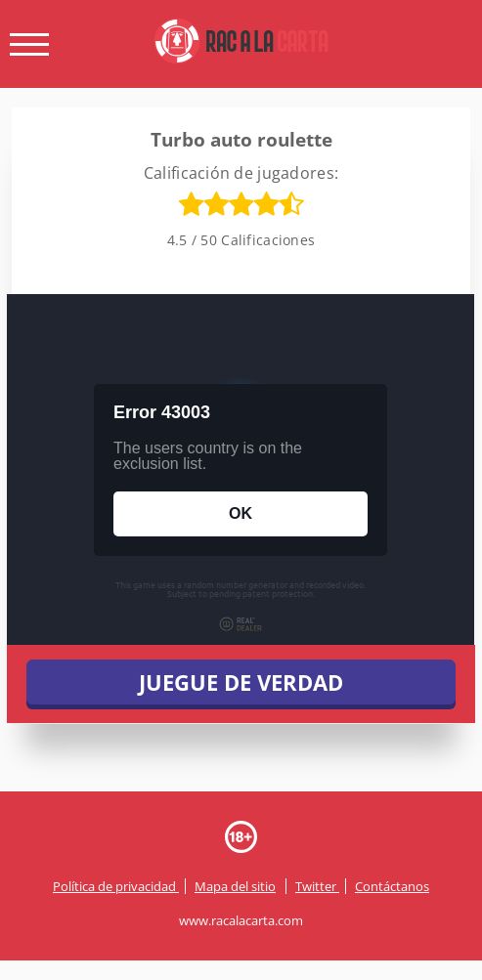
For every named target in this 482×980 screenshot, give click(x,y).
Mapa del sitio (235, 886)
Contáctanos (392, 886)
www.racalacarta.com (241, 920)
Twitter (317, 886)
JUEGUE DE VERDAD (241, 682)
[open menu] (29, 44)
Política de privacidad (116, 886)
